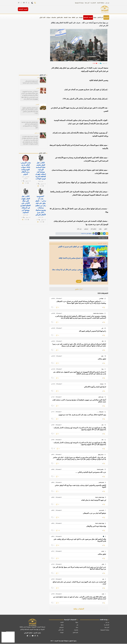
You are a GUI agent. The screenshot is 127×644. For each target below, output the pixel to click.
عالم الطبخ (60, 17)
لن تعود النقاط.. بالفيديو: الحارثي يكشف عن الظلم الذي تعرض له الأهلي (73, 249)
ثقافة (74, 17)
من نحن (107, 3)
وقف (100, 229)
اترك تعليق (79, 289)
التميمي (37, 104)
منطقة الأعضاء (101, 3)
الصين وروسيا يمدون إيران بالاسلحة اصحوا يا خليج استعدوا (30, 82)
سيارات (48, 17)
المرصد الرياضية (88, 17)
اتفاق (106, 229)
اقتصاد (66, 17)
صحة (70, 17)
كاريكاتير (61, 628)
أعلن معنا (87, 3)
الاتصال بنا (93, 3)
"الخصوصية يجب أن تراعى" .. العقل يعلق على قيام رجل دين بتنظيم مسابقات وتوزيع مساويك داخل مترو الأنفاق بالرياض (41, 200)
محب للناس (36, 131)
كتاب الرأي (43, 17)
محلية (62, 625)
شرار (38, 118)
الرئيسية (106, 17)
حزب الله (79, 229)
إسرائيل (86, 229)
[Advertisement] (36, 48)
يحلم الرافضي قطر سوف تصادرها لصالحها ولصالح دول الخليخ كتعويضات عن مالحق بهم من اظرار (30, 123)
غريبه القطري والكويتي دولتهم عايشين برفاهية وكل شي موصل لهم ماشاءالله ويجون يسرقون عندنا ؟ (30, 110)
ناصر (38, 78)
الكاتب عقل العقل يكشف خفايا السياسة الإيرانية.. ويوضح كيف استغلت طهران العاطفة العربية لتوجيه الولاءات (41, 167)
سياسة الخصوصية (79, 3)
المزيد (79, 282)
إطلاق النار (93, 229)
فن (77, 17)
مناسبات (54, 17)
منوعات (81, 17)
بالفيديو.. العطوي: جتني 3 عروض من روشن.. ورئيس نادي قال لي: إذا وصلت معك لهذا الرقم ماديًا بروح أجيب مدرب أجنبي (74, 272)
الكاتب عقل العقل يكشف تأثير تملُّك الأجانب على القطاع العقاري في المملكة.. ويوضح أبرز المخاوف (25, 199)
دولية (95, 17)
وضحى (37, 88)
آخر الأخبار (100, 17)
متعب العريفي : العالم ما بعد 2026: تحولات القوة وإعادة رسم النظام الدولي (26, 165)
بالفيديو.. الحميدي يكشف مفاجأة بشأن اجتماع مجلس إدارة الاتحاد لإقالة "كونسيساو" (73, 260)
